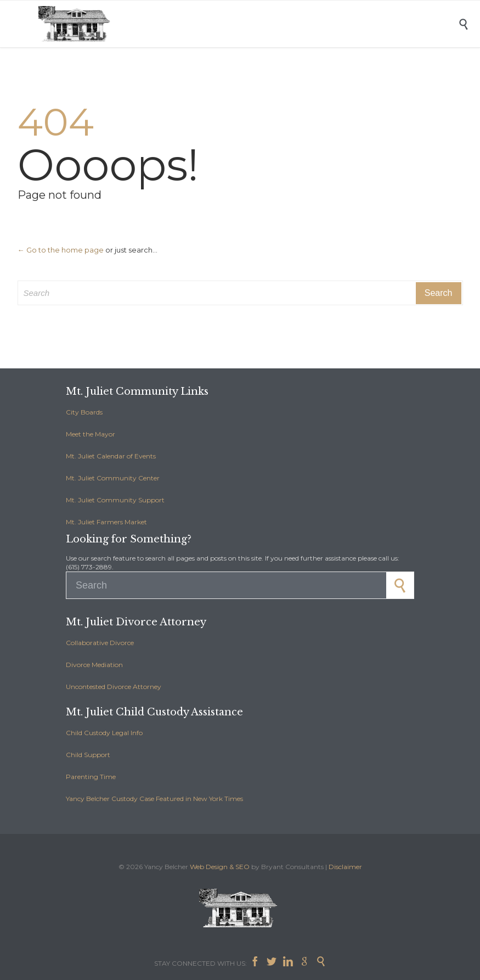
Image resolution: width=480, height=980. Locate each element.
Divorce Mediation (94, 665)
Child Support (88, 755)
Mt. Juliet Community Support (115, 500)
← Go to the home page (61, 250)
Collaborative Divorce (100, 643)
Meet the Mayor (91, 434)
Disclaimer (345, 867)
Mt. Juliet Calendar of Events (111, 456)
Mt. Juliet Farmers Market (106, 522)
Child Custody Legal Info (104, 733)
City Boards (84, 412)
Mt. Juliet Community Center (113, 478)
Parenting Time (91, 777)
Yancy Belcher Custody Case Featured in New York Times (154, 799)
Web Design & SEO (220, 867)
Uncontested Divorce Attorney (114, 687)
